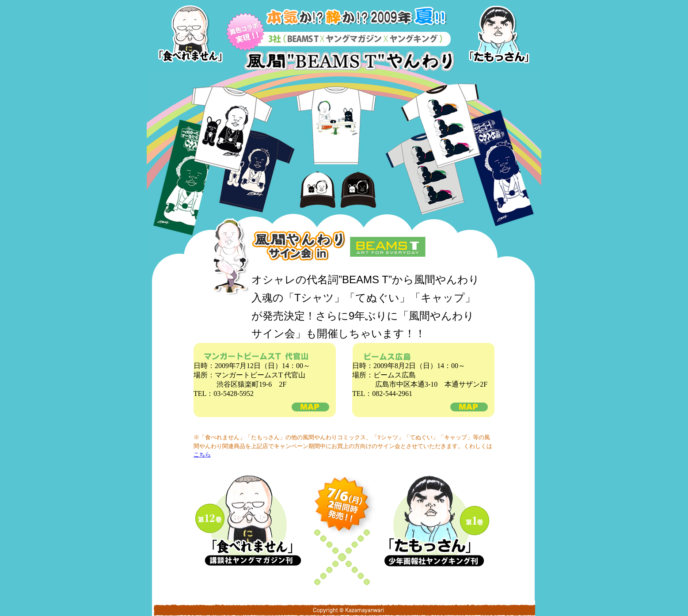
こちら (202, 454)
